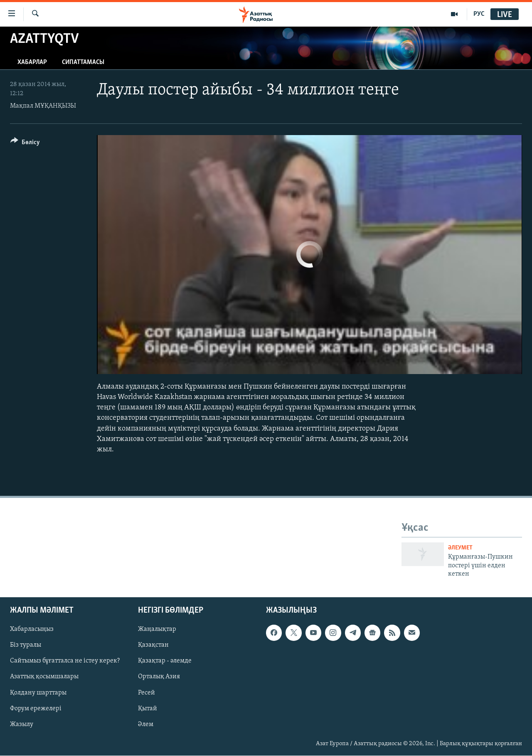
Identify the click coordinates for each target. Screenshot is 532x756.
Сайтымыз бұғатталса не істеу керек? (65, 661)
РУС (479, 14)
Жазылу (22, 724)
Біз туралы (26, 645)
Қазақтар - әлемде (165, 661)
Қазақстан (153, 645)
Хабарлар (32, 62)
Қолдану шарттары (38, 693)
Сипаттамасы (83, 62)
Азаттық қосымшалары (44, 677)
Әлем (146, 724)
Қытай (148, 709)
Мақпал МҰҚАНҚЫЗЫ (43, 106)
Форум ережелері (36, 709)
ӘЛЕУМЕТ (460, 548)
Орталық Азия (159, 677)
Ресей (147, 693)
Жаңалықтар (157, 630)
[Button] (25, 144)
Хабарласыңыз (32, 630)
